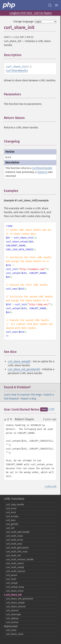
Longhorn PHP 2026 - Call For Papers (31, 13)
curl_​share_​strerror (16, 607)
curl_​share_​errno (15, 591)
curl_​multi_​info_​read (17, 552)
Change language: (24, 22)
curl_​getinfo (12, 524)
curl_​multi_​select (15, 563)
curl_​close (11, 630)
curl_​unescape (13, 614)
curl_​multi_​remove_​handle (20, 560)
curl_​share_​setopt (15, 603)
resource (42, 172)
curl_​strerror (12, 611)
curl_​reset (11, 579)
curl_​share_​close (15, 634)
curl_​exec (11, 520)
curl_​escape (12, 516)
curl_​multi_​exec (14, 544)
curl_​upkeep (12, 618)
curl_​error (11, 512)
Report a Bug (28, 399)
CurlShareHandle (17, 71)
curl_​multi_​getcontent (17, 548)
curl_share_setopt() (19, 361)
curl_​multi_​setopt (15, 567)
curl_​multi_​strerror (16, 571)
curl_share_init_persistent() (24, 369)
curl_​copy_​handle (15, 505)
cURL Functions (14, 499)
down (11, 419)
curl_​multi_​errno (14, 540)
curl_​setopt (12, 583)
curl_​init (10, 528)
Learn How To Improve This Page (23, 395)
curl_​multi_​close (14, 536)
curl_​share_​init (14, 595)
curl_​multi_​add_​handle (18, 532)
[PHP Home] (9, 5)
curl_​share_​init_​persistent (19, 599)
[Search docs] (50, 5)
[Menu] (56, 5)
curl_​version (12, 622)
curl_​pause (12, 575)
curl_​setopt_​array (15, 587)
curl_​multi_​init (13, 556)
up (6, 420)
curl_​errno (11, 508)
